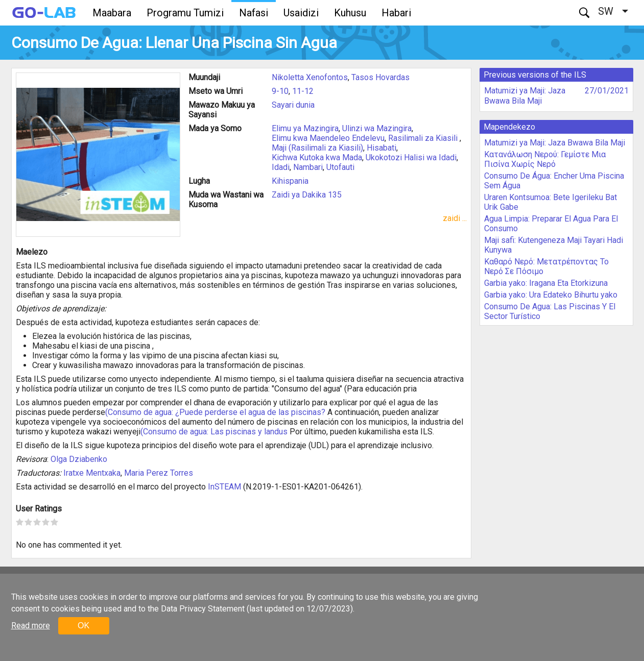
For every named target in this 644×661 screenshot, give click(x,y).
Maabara (112, 13)
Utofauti (340, 167)
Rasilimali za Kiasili (424, 138)
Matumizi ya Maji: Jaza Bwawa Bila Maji (525, 96)
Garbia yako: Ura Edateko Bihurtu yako (551, 295)
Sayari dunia (293, 105)
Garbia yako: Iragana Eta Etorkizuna (546, 283)
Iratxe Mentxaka (92, 473)
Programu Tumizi (185, 13)
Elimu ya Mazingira (305, 128)
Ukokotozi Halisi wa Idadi (411, 157)
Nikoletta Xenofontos (310, 77)
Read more (31, 626)
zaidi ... (455, 218)
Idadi (281, 167)
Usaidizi (301, 13)
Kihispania (290, 181)
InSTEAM (224, 487)
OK (84, 626)
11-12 (303, 91)
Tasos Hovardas (380, 77)
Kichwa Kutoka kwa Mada (317, 157)
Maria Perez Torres (159, 473)
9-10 (280, 91)
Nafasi (254, 13)
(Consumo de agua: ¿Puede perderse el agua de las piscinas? (215, 412)
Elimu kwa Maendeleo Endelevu (328, 138)
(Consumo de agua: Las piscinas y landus (214, 432)
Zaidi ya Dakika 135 (307, 195)
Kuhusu (350, 13)
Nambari (308, 167)
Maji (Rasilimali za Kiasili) (317, 148)
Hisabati (381, 148)
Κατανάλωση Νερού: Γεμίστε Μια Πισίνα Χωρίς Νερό (545, 159)
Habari (396, 13)
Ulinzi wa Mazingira (377, 128)
